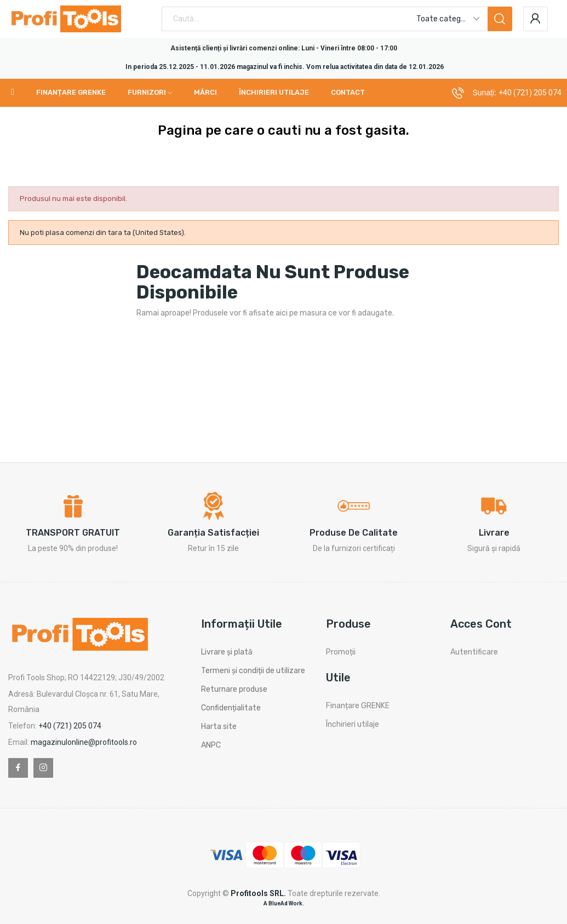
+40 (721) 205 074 (530, 93)
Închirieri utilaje (353, 724)
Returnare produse (234, 689)
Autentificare (474, 652)
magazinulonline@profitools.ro (84, 742)
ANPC (211, 745)
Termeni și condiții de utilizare (253, 671)
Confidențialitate (231, 708)
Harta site (219, 727)
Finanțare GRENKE (358, 706)
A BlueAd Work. (284, 903)
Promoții (341, 652)
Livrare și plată (227, 652)
